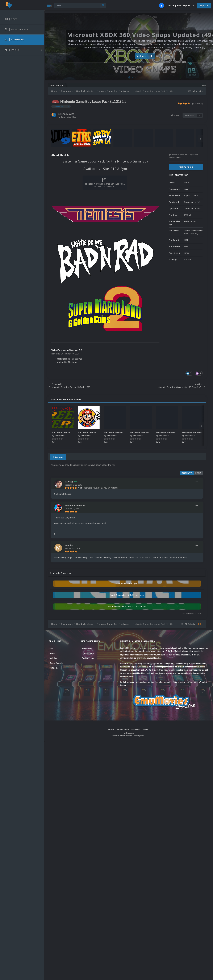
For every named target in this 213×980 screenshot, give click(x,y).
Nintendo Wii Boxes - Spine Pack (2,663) (177, 433)
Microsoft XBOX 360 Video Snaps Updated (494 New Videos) (191, 85)
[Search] (80, 5)
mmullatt (70, 545)
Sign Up (204, 6)
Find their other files (67, 117)
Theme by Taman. (139, 736)
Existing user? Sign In (181, 6)
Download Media (88, 653)
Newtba (69, 482)
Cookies (146, 729)
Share (175, 115)
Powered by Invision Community (122, 736)
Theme (111, 729)
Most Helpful (187, 473)
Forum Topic (186, 167)
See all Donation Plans (192, 613)
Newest (198, 473)
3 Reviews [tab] (58, 457)
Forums (52, 653)
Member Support (56, 663)
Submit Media (87, 648)
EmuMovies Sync (88, 658)
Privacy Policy (123, 729)
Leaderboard (54, 658)
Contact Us (54, 668)
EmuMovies (68, 114)
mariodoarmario (73, 505)
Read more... (128, 55)
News (51, 648)
